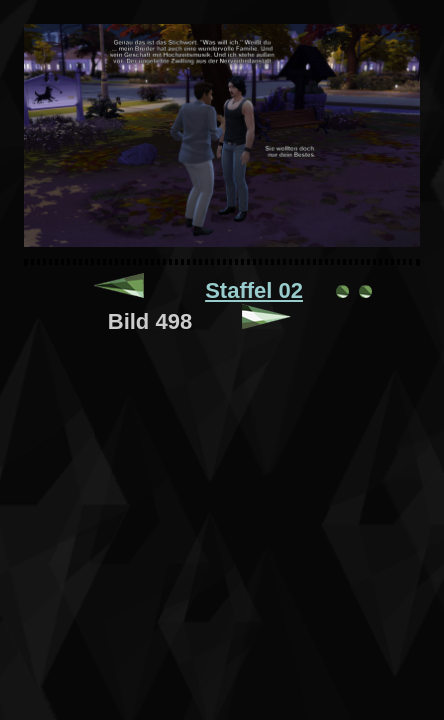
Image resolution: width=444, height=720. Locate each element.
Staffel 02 (254, 290)
